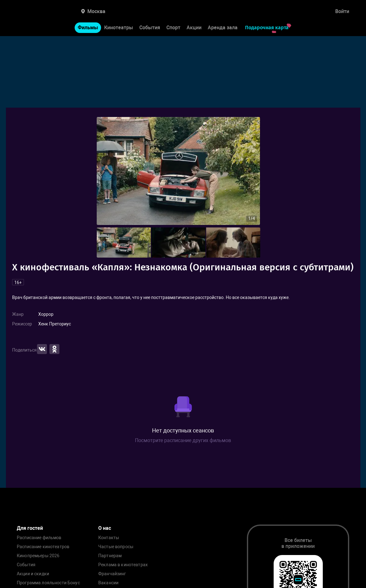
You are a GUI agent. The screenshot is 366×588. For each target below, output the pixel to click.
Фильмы (88, 28)
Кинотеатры (119, 28)
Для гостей (30, 528)
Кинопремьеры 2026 (38, 556)
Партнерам (110, 556)
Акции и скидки (33, 574)
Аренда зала (223, 28)
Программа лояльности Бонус (48, 583)
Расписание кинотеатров (43, 547)
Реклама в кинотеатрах (123, 565)
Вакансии (108, 583)
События (150, 28)
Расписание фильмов (39, 538)
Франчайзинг (112, 574)
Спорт (173, 28)
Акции (194, 28)
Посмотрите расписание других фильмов (183, 440)
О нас (105, 528)
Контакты (109, 538)
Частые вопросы (116, 547)
